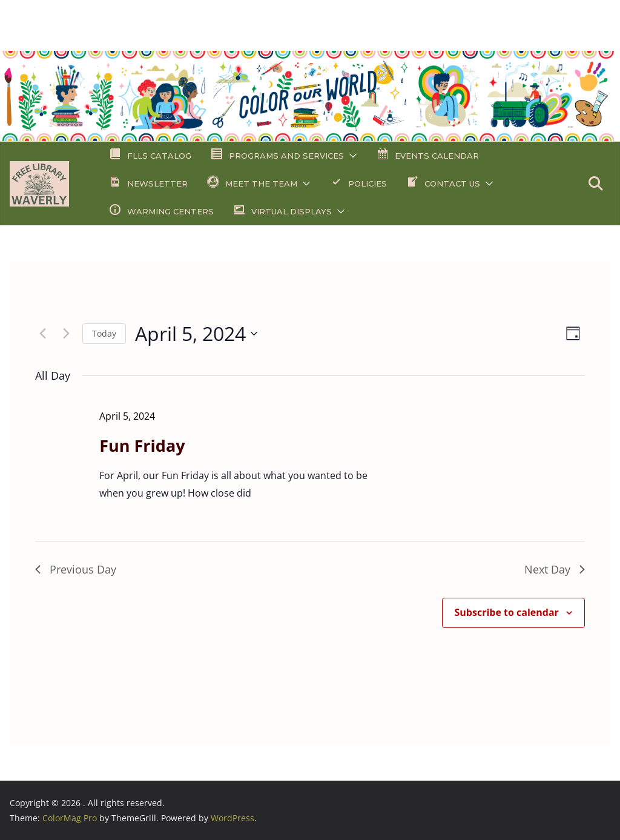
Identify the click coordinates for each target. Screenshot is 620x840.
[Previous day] (42, 334)
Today (104, 333)
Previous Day (76, 569)
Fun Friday (142, 445)
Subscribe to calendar (507, 612)
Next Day (555, 569)
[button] (351, 156)
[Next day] (66, 334)
